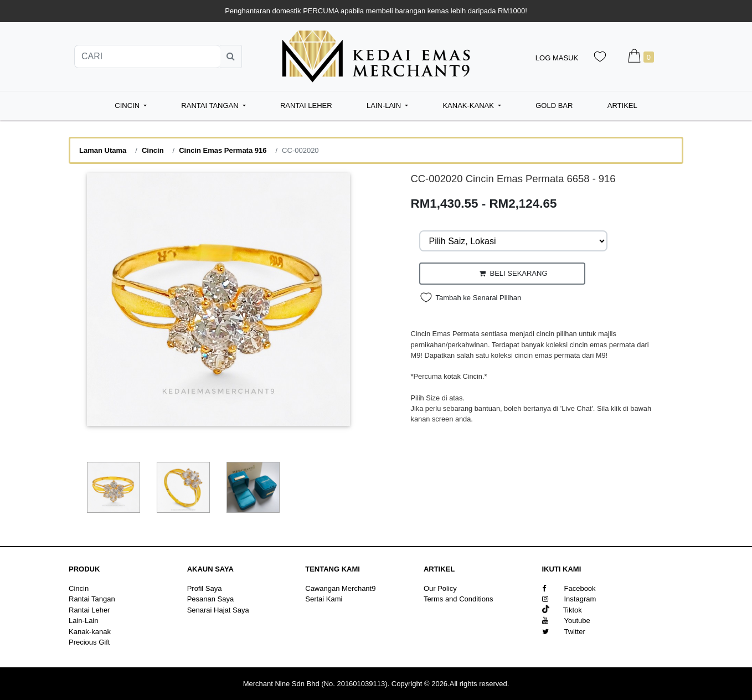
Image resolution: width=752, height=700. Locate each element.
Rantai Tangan (92, 599)
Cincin (153, 150)
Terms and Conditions (459, 599)
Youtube (566, 621)
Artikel (622, 105)
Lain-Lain (84, 621)
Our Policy (440, 588)
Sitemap (437, 610)
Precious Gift (89, 642)
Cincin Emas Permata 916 (223, 150)
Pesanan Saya (211, 599)
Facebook (569, 588)
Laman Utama (103, 150)
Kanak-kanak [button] (469, 105)
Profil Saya (205, 588)
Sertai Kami (324, 599)
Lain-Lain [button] (385, 105)
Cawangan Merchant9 (340, 588)
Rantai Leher (306, 105)
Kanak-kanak (90, 632)
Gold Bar (554, 105)
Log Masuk (557, 58)
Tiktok (562, 610)
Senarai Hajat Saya (218, 610)
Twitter (564, 632)
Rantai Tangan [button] (211, 105)
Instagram (569, 599)
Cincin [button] (128, 105)
